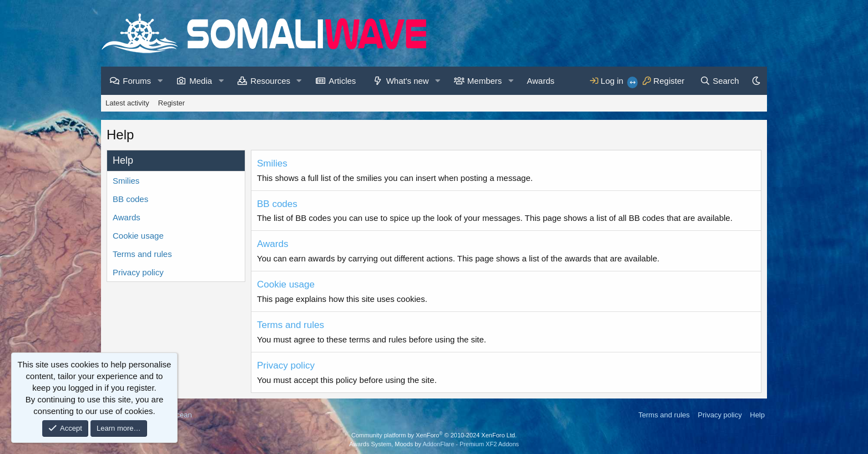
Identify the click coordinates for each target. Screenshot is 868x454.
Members (485, 81)
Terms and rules (142, 254)
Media (201, 81)
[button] (160, 81)
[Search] (720, 81)
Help (757, 415)
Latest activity (127, 103)
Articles (342, 81)
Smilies (126, 181)
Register (171, 103)
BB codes (130, 199)
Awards (541, 81)
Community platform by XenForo (434, 435)
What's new (408, 81)
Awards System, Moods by (434, 444)
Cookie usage (138, 236)
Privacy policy (138, 272)
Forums (137, 81)
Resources (270, 81)
